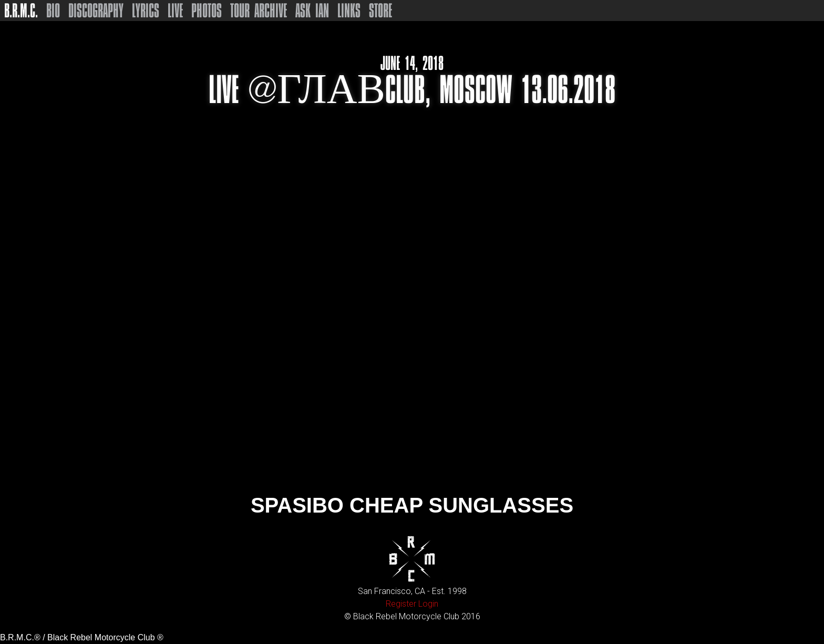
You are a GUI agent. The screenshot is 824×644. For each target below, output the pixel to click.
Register (401, 604)
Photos (207, 11)
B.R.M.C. (21, 11)
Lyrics (146, 11)
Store (380, 11)
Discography (96, 11)
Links (349, 11)
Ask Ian (312, 11)
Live (175, 11)
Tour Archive (259, 11)
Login (428, 604)
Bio (53, 11)
